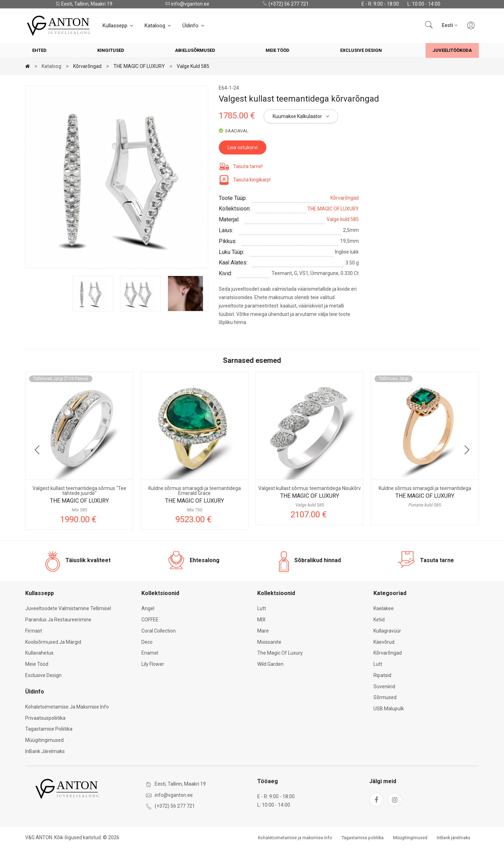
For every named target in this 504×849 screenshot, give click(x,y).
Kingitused (111, 50)
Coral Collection (159, 631)
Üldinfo (194, 26)
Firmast (34, 631)
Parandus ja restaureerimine (58, 620)
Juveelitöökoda (452, 50)
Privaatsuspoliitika (45, 718)
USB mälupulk (389, 709)
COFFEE (150, 620)
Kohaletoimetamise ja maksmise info (67, 707)
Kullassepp (118, 26)
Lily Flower (153, 664)
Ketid (379, 620)
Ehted (39, 50)
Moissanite (269, 642)
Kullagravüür (387, 631)
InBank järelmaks (45, 751)
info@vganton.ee (187, 4)
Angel (148, 608)
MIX (261, 620)
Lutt (262, 608)
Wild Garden (270, 664)
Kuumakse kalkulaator (301, 116)
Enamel (150, 653)
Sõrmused (385, 697)
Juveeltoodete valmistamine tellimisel (68, 608)
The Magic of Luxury (280, 653)
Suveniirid (384, 686)
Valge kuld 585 (193, 66)
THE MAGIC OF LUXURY (139, 66)
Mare (263, 631)
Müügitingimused (44, 740)
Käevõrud (384, 642)
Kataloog (158, 26)
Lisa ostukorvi (243, 147)
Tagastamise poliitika (49, 729)
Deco (147, 642)
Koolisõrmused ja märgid (53, 642)
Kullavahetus (39, 653)
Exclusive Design (361, 50)
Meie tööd (278, 50)
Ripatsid (382, 675)
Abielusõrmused (195, 50)
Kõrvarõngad (87, 66)
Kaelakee (384, 608)
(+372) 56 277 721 (286, 4)
